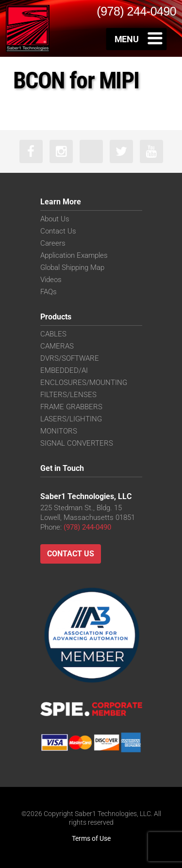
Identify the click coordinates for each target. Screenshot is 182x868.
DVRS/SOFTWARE (70, 358)
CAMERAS (57, 346)
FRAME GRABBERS (71, 407)
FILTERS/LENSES (68, 395)
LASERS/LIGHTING (71, 419)
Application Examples (74, 255)
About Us (55, 219)
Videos (51, 280)
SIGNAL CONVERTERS (77, 443)
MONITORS (59, 431)
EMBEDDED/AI (64, 370)
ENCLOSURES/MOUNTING (84, 383)
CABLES (53, 334)
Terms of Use (91, 838)
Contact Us (58, 231)
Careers (53, 243)
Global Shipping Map (72, 267)
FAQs (49, 292)
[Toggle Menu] (137, 39)
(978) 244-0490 (87, 527)
